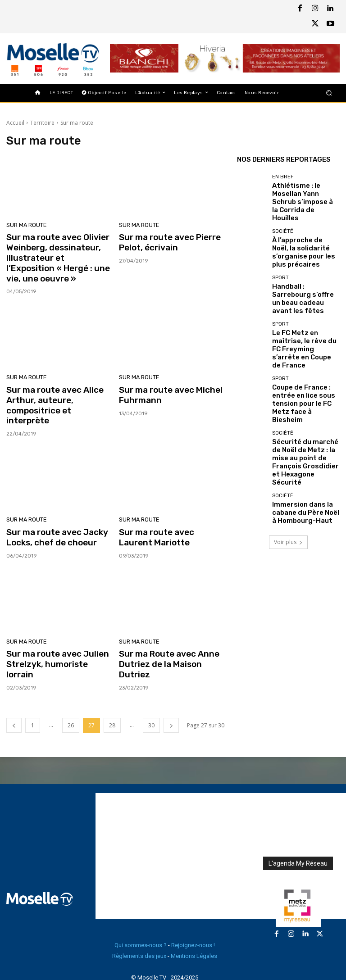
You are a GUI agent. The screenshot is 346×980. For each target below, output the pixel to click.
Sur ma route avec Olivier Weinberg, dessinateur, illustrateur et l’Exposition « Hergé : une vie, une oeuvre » (54, 255)
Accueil (15, 123)
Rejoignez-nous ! (193, 911)
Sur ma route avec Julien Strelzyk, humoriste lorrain (56, 637)
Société (283, 217)
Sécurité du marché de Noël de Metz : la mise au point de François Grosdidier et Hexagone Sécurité (304, 384)
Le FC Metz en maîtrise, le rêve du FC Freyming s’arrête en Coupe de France (305, 306)
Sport (280, 255)
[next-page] (171, 692)
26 (71, 692)
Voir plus (288, 455)
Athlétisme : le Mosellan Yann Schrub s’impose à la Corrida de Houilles (305, 193)
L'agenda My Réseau (298, 830)
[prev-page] (14, 692)
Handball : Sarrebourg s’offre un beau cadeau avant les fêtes (301, 268)
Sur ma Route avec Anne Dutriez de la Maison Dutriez (171, 637)
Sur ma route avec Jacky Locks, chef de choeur (53, 517)
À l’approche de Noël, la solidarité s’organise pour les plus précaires (305, 231)
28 (112, 692)
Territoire (42, 123)
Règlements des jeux (139, 922)
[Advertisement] (221, 822)
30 (151, 692)
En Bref (283, 179)
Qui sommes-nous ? (141, 911)
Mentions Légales (194, 922)
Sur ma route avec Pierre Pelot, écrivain (166, 241)
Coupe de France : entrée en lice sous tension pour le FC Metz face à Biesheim (304, 344)
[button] (329, 93)
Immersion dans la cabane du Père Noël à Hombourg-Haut (306, 425)
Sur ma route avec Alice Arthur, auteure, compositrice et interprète (56, 393)
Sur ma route (25, 225)
